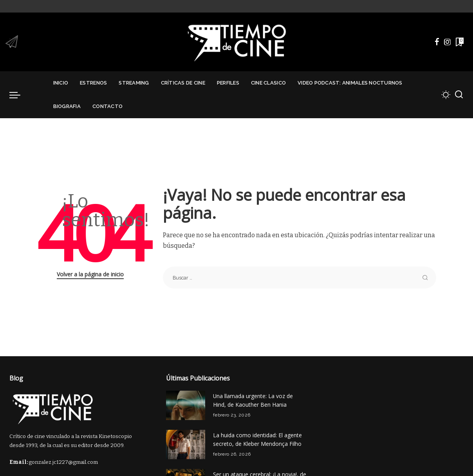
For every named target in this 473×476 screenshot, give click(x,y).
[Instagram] (448, 42)
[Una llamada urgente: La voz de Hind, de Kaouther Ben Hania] (186, 405)
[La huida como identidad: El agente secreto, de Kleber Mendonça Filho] (186, 444)
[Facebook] (437, 42)
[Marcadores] (459, 42)
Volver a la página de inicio (90, 274)
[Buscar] (459, 95)
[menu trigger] (19, 95)
